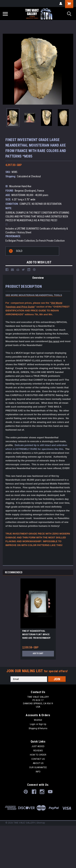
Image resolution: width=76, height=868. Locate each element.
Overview (38, 278)
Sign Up (42, 724)
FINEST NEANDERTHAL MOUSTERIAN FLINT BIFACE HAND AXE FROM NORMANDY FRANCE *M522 (36, 635)
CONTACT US (38, 759)
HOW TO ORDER (38, 755)
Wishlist (38, 720)
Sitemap (41, 823)
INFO (38, 772)
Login (33, 724)
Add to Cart (38, 653)
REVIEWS (38, 751)
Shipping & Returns (38, 728)
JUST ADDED (38, 746)
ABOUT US (38, 763)
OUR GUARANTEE (38, 767)
